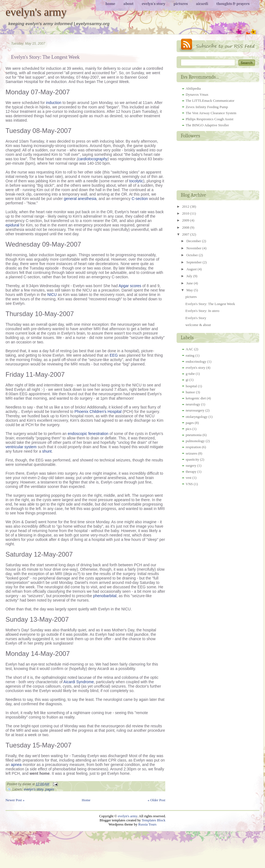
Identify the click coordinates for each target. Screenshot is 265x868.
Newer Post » (15, 800)
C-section (140, 199)
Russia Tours (147, 824)
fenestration (98, 434)
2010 (186, 213)
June (190, 283)
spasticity (192, 459)
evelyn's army (36, 12)
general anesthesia (80, 199)
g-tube (190, 374)
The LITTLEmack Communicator (210, 101)
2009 (186, 220)
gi (187, 380)
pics (189, 429)
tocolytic (136, 181)
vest (189, 478)
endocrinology (196, 361)
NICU (52, 295)
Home (86, 800)
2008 (186, 227)
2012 (186, 206)
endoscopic (78, 434)
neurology (193, 404)
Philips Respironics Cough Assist (209, 119)
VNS (189, 484)
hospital (191, 386)
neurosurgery (195, 410)
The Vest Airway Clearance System (211, 113)
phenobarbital (105, 596)
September (194, 262)
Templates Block (153, 820)
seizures (191, 453)
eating (190, 355)
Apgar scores (130, 286)
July (190, 276)
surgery (191, 465)
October (192, 255)
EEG (114, 355)
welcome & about (198, 325)
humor (190, 392)
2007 (186, 234)
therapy (191, 472)
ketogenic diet (196, 398)
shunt (47, 451)
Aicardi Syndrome (79, 682)
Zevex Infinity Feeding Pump (207, 107)
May (190, 290)
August (192, 269)
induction (54, 103)
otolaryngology (197, 417)
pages (50, 789)
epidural (12, 225)
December (194, 241)
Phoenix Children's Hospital (98, 412)
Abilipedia (193, 88)
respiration (193, 447)
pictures (191, 297)
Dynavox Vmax (197, 94)
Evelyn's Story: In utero (202, 311)
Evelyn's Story (196, 318)
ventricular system (21, 447)
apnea (16, 765)
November (194, 248)
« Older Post (156, 800)
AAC (189, 349)
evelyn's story (34, 789)
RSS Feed (218, 45)
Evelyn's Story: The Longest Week (45, 57)
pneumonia (194, 435)
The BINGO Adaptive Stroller (207, 125)
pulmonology (195, 441)
